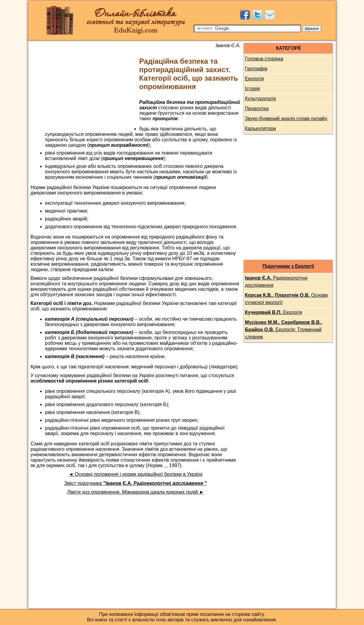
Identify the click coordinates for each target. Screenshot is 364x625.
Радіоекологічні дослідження (276, 282)
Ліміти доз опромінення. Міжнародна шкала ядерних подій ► (135, 492)
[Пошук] (247, 29)
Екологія (255, 79)
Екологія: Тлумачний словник (284, 330)
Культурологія (261, 99)
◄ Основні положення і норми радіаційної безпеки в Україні (135, 474)
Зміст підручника (136, 483)
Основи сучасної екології (287, 299)
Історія (253, 89)
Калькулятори (261, 128)
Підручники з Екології (288, 266)
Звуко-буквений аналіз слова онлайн (286, 119)
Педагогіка (257, 109)
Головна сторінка (264, 59)
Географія (256, 69)
